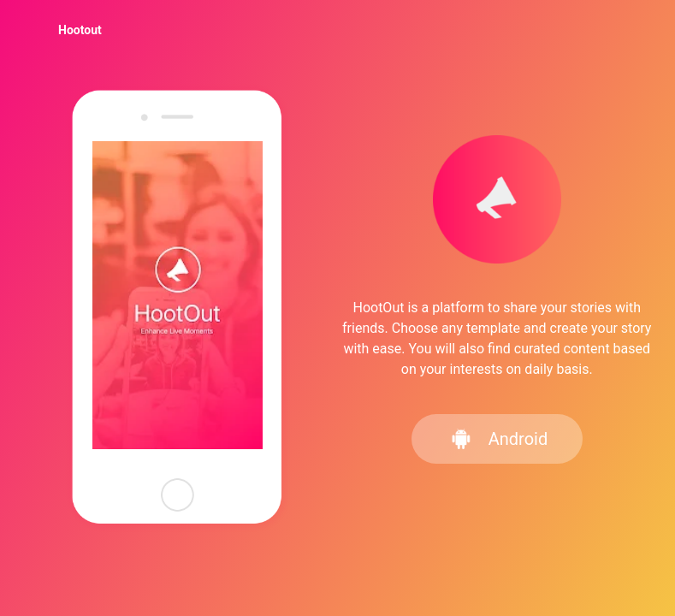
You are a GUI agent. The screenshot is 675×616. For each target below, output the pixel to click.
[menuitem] (80, 30)
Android (499, 439)
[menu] (337, 30)
